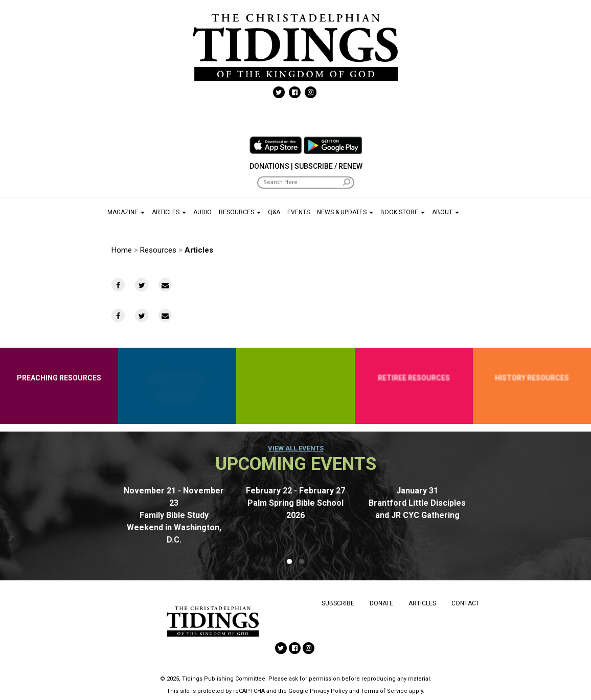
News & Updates (345, 212)
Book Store (403, 212)
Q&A (274, 212)
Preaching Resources (59, 378)
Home (122, 250)
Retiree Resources (414, 378)
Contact (465, 603)
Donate (381, 603)
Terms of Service (384, 691)
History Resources (532, 378)
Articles (169, 212)
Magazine (126, 212)
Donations (269, 166)
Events (299, 212)
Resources (240, 212)
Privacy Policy (329, 691)
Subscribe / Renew (328, 166)
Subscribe (338, 603)
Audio (202, 212)
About (446, 212)
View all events (296, 448)
